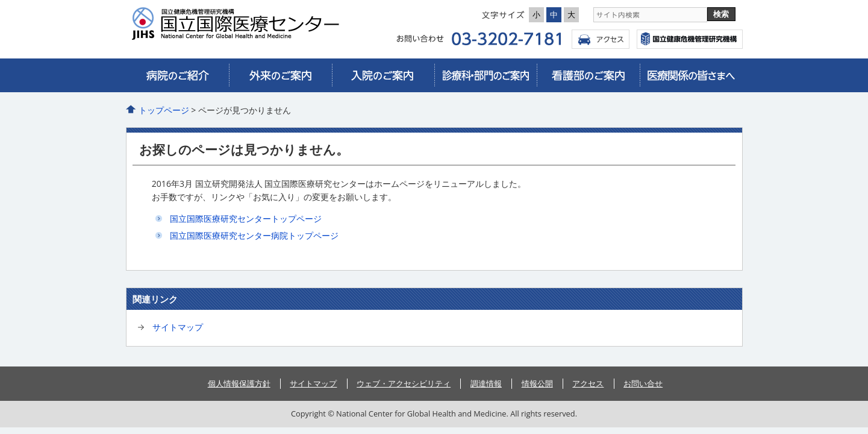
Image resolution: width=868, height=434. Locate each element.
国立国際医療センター (690, 39)
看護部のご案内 (588, 75)
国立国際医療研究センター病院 (240, 24)
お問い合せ (643, 383)
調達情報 (486, 383)
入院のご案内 (383, 75)
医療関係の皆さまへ (691, 75)
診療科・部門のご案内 (486, 75)
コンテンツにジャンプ (0, 0)
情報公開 (537, 383)
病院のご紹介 (178, 75)
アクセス (601, 39)
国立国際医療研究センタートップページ (246, 219)
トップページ (164, 110)
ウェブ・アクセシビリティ (404, 383)
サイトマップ (178, 327)
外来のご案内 (280, 75)
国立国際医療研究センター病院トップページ (254, 235)
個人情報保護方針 (239, 383)
